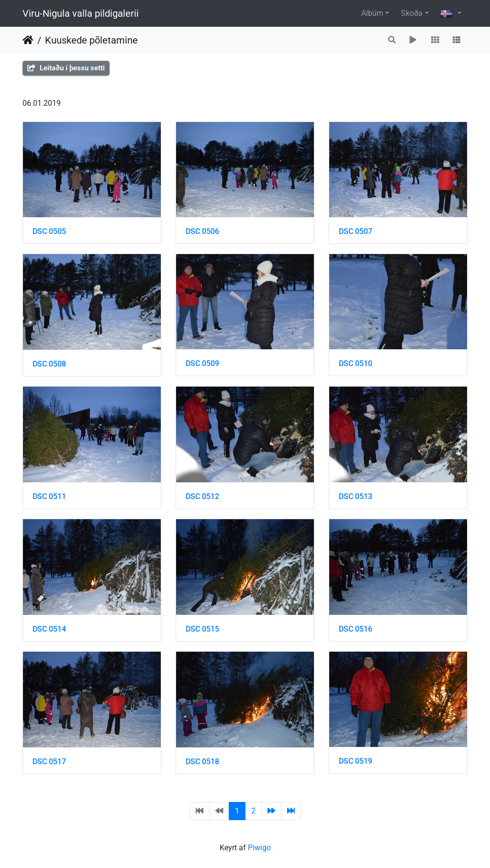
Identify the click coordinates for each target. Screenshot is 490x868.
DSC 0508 (49, 364)
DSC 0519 (356, 761)
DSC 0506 (202, 231)
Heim (28, 40)
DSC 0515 (202, 629)
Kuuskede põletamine (91, 40)
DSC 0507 (356, 231)
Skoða (412, 13)
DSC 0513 (356, 496)
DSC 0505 (49, 231)
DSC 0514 (49, 629)
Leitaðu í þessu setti (66, 68)
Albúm (372, 13)
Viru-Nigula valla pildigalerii (81, 13)
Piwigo (259, 848)
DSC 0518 (202, 762)
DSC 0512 (202, 496)
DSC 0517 (49, 762)
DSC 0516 (356, 629)
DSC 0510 (356, 363)
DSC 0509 (202, 363)
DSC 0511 (49, 496)
